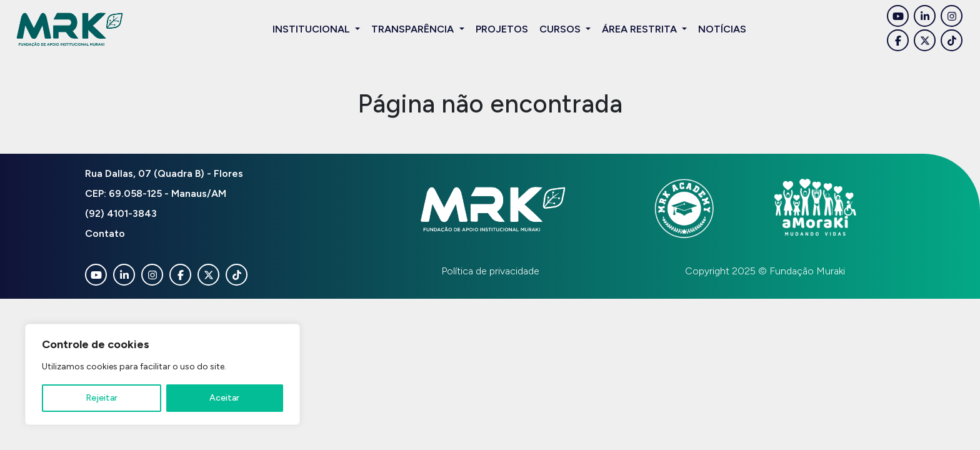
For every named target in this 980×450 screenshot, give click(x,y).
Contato (105, 233)
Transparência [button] (414, 29)
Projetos (502, 29)
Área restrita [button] (641, 29)
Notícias (722, 29)
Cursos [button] (561, 29)
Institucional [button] (312, 29)
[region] (162, 374)
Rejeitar (102, 398)
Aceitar (224, 398)
